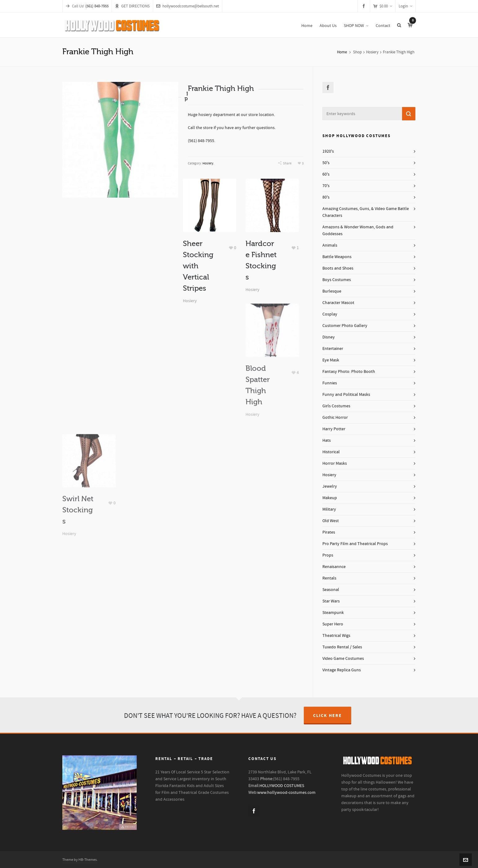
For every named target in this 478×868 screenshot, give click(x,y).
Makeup (330, 498)
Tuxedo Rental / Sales (342, 647)
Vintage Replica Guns (342, 670)
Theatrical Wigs (336, 636)
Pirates (329, 532)
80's (326, 197)
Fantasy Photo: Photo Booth (349, 372)
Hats (327, 441)
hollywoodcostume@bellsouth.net (188, 6)
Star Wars (331, 601)
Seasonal (331, 590)
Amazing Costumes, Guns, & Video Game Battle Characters (366, 212)
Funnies (330, 383)
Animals (330, 245)
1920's (328, 151)
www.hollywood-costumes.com (286, 793)
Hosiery (372, 52)
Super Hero (333, 624)
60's (326, 174)
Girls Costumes (336, 406)
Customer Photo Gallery (345, 326)
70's (326, 186)
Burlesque (332, 291)
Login (405, 6)
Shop (357, 52)
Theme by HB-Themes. (80, 860)
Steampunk (333, 613)
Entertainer (333, 349)
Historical (331, 452)
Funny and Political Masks (346, 395)
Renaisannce (334, 567)
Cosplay (330, 314)
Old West (331, 521)
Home (342, 52)
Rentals (329, 578)
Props (328, 555)
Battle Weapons (337, 257)
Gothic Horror (335, 418)
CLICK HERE (328, 716)
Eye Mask (331, 360)
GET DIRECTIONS (132, 6)
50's (326, 163)
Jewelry (330, 486)
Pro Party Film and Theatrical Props (355, 544)
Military (329, 509)
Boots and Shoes (338, 268)
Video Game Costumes (343, 659)
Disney (329, 337)
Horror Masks (335, 463)
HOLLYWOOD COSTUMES (282, 786)
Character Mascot (338, 303)
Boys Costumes (337, 280)
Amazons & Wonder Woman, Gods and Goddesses (358, 230)
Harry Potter (334, 429)
